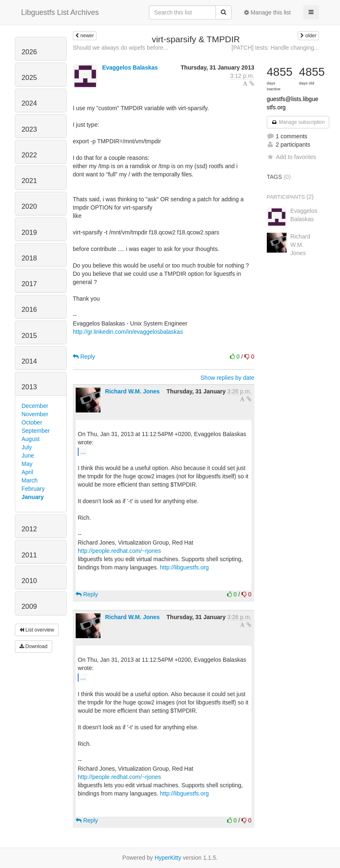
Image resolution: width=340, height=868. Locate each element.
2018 (29, 258)
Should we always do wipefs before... (120, 48)
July (27, 447)
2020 (29, 206)
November (35, 414)
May (27, 464)
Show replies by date (227, 378)
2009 (29, 606)
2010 (29, 581)
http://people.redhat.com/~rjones (119, 551)
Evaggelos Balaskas (130, 68)
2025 (29, 78)
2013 (29, 387)
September (36, 431)
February (33, 489)
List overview (37, 630)
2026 (29, 52)
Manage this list (267, 12)
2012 (29, 529)
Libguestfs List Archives (60, 12)
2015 (29, 336)
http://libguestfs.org (184, 567)
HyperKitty (168, 858)
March (30, 480)
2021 (29, 181)
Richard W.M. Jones (132, 391)
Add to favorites (291, 157)
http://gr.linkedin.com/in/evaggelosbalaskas (128, 332)
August (31, 439)
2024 (29, 103)
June (28, 456)
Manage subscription (298, 122)
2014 (29, 361)
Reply (84, 357)
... (83, 451)
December (35, 406)
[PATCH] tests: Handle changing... (275, 48)
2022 (29, 155)
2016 (29, 310)
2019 (29, 233)
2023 (29, 129)
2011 (29, 555)
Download (34, 646)
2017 (29, 284)
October (32, 422)
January (33, 497)
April (27, 472)
